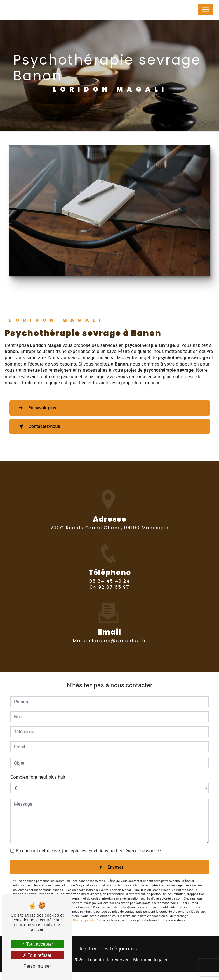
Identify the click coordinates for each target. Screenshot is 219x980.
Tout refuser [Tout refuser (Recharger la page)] (37, 955)
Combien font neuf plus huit (38, 777)
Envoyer (115, 867)
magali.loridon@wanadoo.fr (109, 630)
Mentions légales (151, 960)
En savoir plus (36, 408)
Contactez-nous (38, 426)
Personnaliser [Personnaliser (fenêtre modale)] (37, 966)
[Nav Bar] (206, 10)
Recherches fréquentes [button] (108, 949)
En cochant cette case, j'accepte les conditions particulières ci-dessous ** (89, 851)
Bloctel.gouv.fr (84, 920)
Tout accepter (37, 944)
